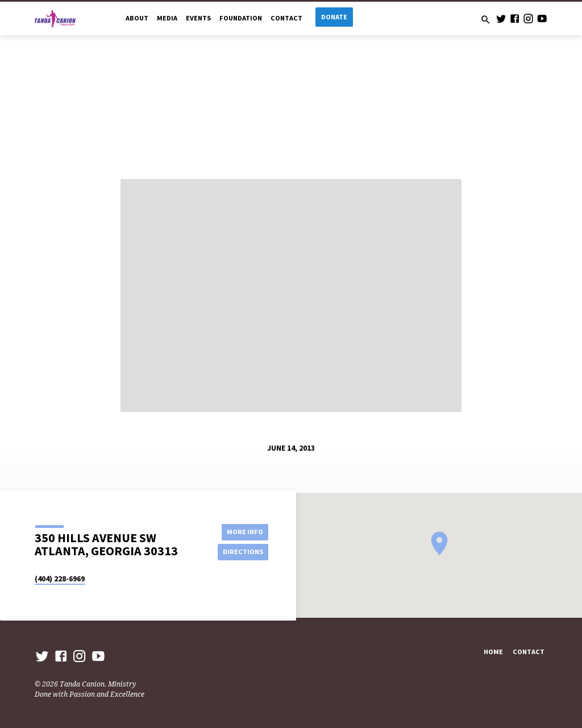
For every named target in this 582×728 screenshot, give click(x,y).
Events (198, 18)
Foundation (241, 18)
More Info (243, 532)
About (137, 18)
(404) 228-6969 (60, 579)
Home (493, 652)
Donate (334, 17)
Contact (286, 18)
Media (167, 18)
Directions (243, 552)
